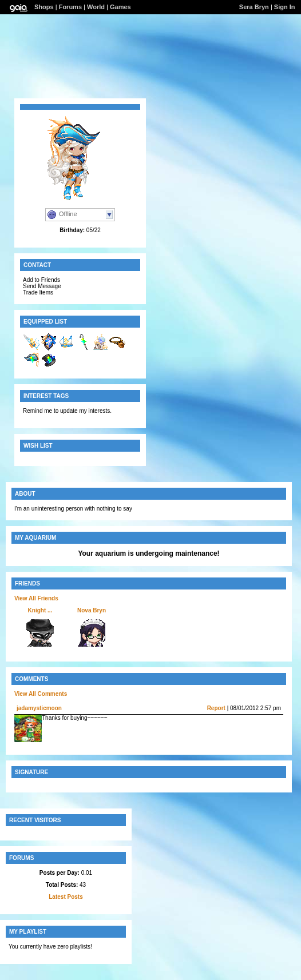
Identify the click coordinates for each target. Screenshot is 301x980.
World (96, 7)
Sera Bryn (254, 7)
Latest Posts (66, 897)
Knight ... (40, 610)
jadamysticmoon (39, 708)
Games (120, 7)
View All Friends (36, 598)
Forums (70, 7)
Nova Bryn (92, 610)
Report (216, 708)
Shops (44, 7)
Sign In (285, 7)
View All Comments (41, 694)
